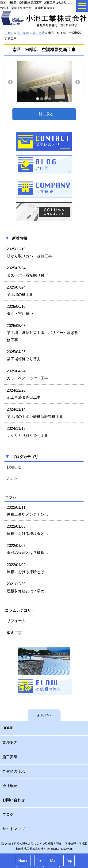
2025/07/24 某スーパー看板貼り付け (27, 272)
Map (54, 861)
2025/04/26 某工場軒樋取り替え (24, 355)
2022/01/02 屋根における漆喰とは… (27, 568)
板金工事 (14, 633)
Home (23, 861)
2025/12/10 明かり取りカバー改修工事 (29, 253)
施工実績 (23, 33)
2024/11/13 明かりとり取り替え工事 (27, 432)
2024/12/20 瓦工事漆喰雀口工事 (24, 394)
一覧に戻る (44, 114)
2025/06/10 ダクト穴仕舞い (20, 310)
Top (69, 861)
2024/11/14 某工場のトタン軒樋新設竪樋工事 (35, 413)
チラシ (12, 478)
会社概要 (10, 786)
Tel (39, 861)
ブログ (8, 814)
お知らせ (14, 467)
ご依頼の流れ (14, 771)
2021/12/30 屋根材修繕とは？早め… (27, 588)
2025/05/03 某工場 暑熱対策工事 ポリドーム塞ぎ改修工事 (42, 333)
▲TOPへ (44, 715)
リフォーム (16, 621)
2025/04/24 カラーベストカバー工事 (27, 375)
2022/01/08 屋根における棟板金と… (27, 530)
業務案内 (10, 743)
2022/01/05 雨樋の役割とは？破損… (27, 549)
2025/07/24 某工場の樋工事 (20, 291)
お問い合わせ (14, 800)
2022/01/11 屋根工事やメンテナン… (27, 511)
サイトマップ (14, 829)
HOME (9, 33)
